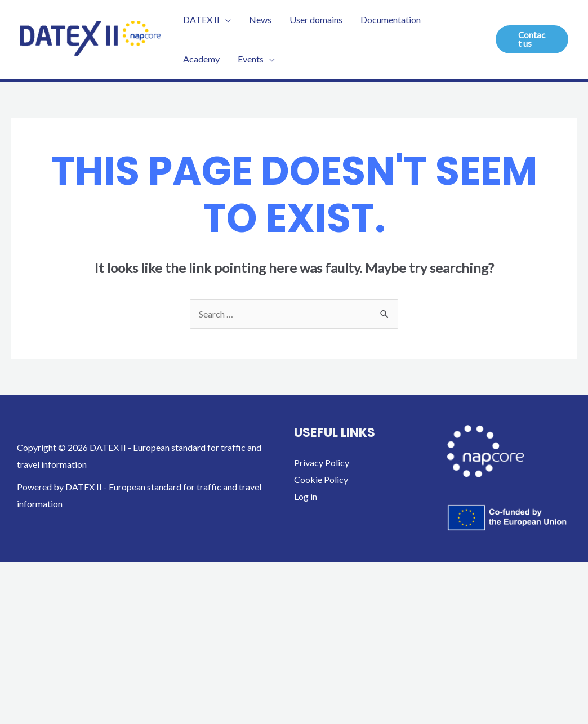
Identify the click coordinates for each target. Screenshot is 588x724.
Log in (306, 496)
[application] (225, 20)
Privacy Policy (322, 462)
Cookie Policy (321, 479)
